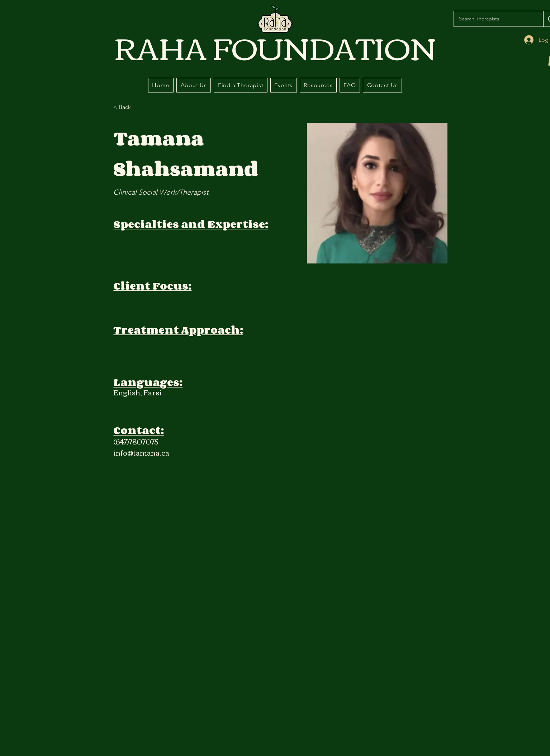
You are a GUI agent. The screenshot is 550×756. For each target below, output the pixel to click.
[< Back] (127, 107)
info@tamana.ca (141, 452)
